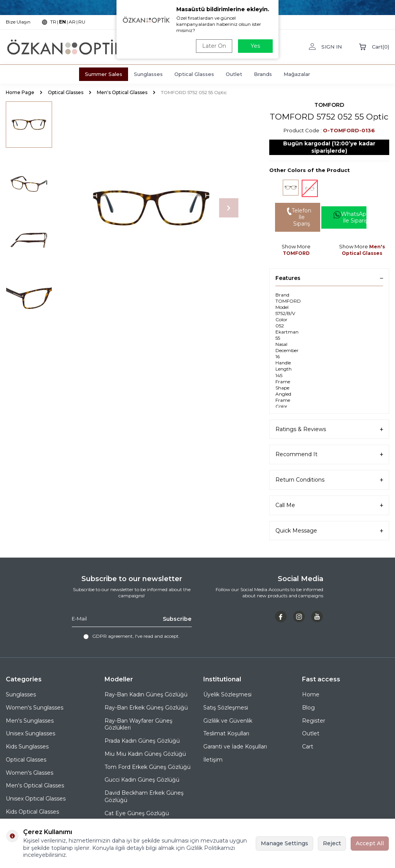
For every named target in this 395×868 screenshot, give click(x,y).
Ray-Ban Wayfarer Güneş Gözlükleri (138, 724)
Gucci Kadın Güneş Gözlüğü (142, 780)
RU (82, 22)
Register (314, 721)
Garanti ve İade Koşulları (235, 747)
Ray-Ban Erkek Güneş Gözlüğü (146, 708)
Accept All (370, 843)
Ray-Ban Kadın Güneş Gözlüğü (146, 694)
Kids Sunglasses (27, 747)
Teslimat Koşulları (226, 733)
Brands (263, 74)
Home (311, 694)
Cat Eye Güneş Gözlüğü (137, 813)
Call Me (329, 505)
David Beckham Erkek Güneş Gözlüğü (144, 796)
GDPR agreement (112, 636)
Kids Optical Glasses (32, 812)
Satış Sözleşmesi (226, 708)
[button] (229, 208)
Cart (308, 747)
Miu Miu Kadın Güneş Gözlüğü (145, 754)
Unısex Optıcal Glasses (36, 799)
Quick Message (329, 531)
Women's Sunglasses (35, 708)
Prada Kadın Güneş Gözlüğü (142, 741)
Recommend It (329, 454)
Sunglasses (148, 74)
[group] (151, 208)
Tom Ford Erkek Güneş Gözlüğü (148, 767)
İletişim (213, 760)
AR (72, 22)
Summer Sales (104, 74)
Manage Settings (284, 843)
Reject (332, 843)
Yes (255, 46)
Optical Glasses (194, 74)
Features (329, 278)
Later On (214, 46)
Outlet (234, 74)
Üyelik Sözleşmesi (227, 694)
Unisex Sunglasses (30, 733)
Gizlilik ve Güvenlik (228, 721)
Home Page (20, 92)
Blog (308, 708)
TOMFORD (329, 105)
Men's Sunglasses (30, 721)
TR (53, 22)
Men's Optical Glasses (122, 92)
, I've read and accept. (132, 636)
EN (62, 22)
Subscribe (177, 619)
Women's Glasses (30, 773)
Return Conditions (329, 480)
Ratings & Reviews (329, 429)
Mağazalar (297, 74)
